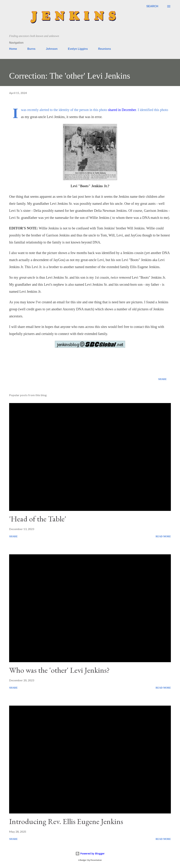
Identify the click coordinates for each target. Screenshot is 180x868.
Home (13, 49)
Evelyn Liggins (78, 49)
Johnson (52, 49)
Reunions (105, 49)
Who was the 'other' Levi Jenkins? (59, 670)
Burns (31, 49)
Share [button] (162, 379)
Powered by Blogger (90, 853)
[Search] (152, 6)
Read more (163, 536)
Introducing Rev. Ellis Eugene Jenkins (66, 821)
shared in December (122, 110)
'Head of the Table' (38, 519)
